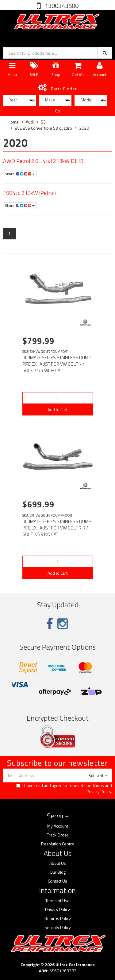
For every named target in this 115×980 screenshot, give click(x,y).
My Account (58, 826)
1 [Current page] (10, 233)
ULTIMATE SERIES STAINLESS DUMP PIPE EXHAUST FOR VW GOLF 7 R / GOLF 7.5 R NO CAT (57, 528)
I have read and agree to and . (64, 789)
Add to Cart (57, 409)
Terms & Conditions (86, 785)
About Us (58, 863)
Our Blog (58, 872)
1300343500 (61, 6)
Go (57, 111)
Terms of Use (57, 901)
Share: (20, 174)
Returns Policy (58, 919)
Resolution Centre (58, 844)
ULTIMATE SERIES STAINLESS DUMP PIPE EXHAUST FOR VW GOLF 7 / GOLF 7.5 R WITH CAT (57, 364)
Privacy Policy (99, 791)
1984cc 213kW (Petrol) (29, 193)
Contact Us (57, 881)
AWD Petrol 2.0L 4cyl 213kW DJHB (43, 161)
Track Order (58, 835)
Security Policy (58, 927)
